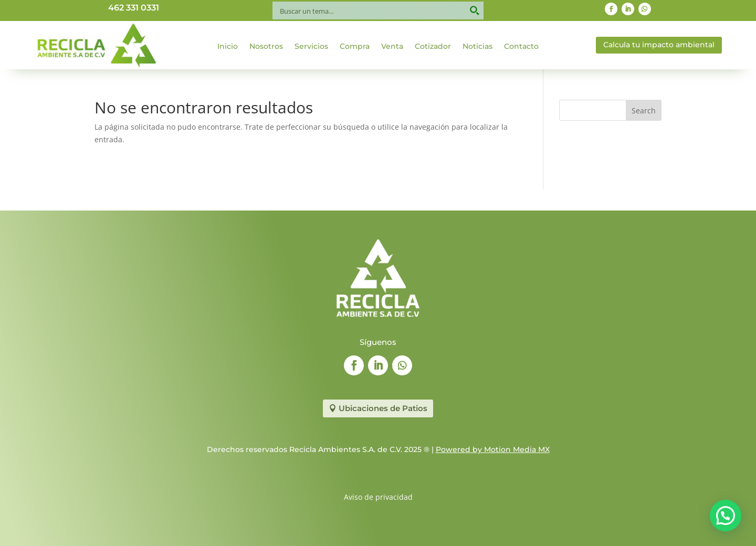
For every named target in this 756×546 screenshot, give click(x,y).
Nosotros (266, 47)
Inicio (228, 47)
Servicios (311, 47)
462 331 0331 (134, 8)
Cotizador (433, 47)
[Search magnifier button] (475, 10)
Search (644, 111)
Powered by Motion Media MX (493, 449)
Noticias (477, 47)
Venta (392, 47)
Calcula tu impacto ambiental (659, 45)
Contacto (521, 47)
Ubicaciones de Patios (383, 408)
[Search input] (371, 10)
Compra (355, 47)
